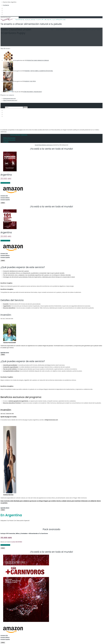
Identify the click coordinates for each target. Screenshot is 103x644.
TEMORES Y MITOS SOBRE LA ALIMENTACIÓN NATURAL (39, 71)
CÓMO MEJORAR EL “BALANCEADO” (33, 92)
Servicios (69, 30)
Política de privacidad (9, 138)
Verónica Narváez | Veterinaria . (19, 135)
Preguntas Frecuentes (80, 30)
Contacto (6, 142)
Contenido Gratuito (59, 30)
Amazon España (5, 200)
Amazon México (5, 198)
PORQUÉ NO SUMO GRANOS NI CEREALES (38, 60)
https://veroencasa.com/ (10, 100)
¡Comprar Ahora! (5, 183)
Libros (50, 30)
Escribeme (6, 5)
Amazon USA (4, 196)
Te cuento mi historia (93, 30)
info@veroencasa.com (9, 99)
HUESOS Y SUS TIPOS (30, 81)
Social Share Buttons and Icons (43, 145)
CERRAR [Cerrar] (3, 203)
